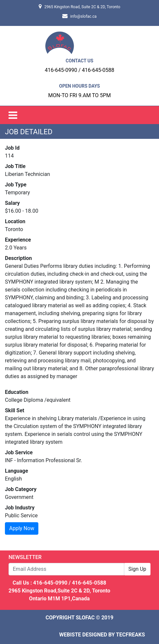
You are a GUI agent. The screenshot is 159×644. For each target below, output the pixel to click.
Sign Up (137, 569)
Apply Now (22, 528)
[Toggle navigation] (13, 115)
